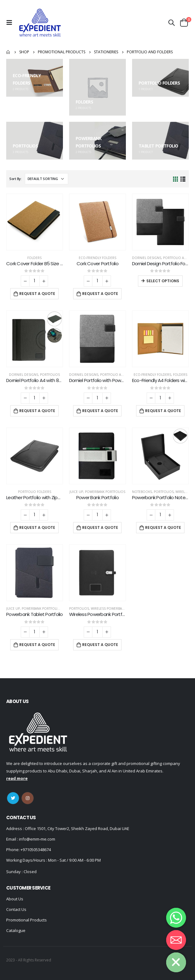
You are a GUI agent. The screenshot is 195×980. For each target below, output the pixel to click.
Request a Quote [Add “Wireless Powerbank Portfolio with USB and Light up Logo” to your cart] (100, 645)
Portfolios (50, 375)
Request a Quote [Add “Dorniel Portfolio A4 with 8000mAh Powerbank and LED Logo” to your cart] (37, 411)
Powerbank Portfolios (105, 492)
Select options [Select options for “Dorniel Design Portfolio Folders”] (163, 281)
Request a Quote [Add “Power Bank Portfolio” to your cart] (100, 527)
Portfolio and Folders (121, 375)
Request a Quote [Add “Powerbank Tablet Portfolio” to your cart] (37, 645)
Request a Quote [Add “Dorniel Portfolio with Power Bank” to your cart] (100, 411)
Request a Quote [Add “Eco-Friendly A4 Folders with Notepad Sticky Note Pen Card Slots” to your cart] (163, 411)
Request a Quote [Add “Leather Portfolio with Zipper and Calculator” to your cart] (37, 527)
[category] (35, 78)
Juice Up (76, 492)
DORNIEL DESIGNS (147, 258)
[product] (35, 222)
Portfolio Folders (35, 492)
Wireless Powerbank (109, 609)
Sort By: (16, 179)
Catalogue (16, 930)
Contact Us (16, 909)
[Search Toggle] (171, 23)
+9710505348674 (36, 850)
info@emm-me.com (37, 839)
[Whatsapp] (176, 918)
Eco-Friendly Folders (97, 258)
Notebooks (142, 492)
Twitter (13, 798)
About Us (15, 899)
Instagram (28, 798)
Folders (34, 258)
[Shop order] (47, 179)
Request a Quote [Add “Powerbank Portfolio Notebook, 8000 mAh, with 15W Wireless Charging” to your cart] (163, 527)
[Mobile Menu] (11, 23)
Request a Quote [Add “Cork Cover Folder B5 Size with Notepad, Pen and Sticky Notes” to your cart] (37, 294)
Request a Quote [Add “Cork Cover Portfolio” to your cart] (100, 294)
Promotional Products (27, 920)
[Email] (176, 940)
